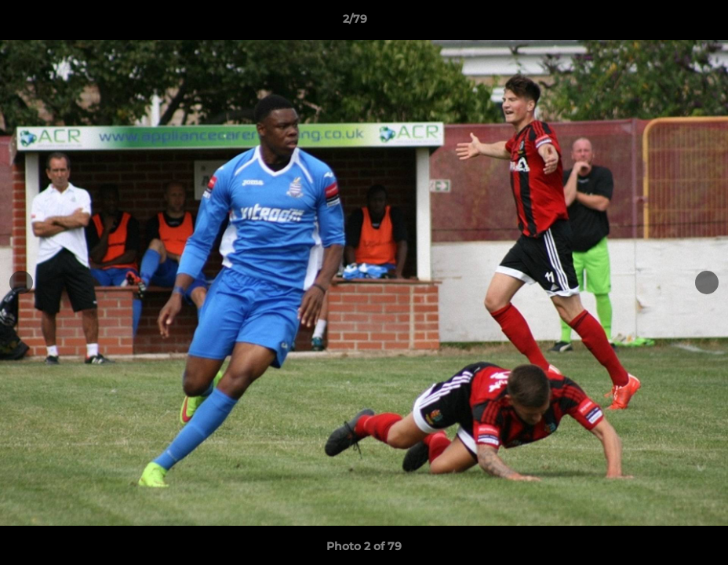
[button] (662, 23)
